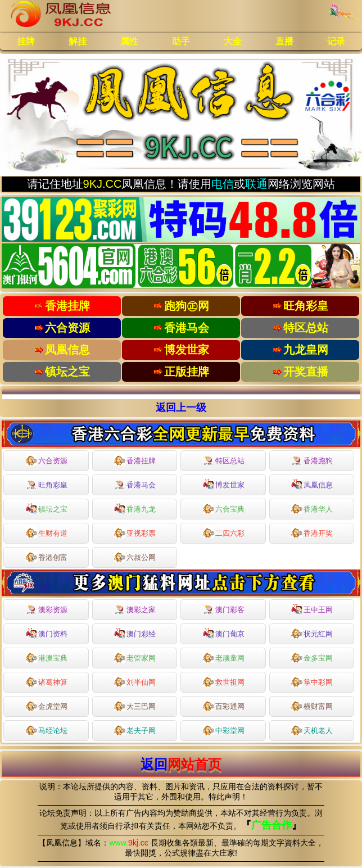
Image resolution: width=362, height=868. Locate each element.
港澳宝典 (47, 657)
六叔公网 (135, 557)
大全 (233, 41)
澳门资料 (47, 633)
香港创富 (47, 557)
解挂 (78, 41)
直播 (284, 41)
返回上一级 (181, 408)
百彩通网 (224, 706)
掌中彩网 (312, 681)
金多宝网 (312, 657)
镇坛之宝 (47, 508)
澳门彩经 (135, 633)
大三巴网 (135, 706)
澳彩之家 (135, 610)
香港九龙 (135, 508)
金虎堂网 (47, 706)
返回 (181, 764)
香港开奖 (312, 532)
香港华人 (312, 508)
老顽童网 (224, 657)
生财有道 (47, 532)
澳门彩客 (224, 610)
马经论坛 (47, 730)
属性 (129, 41)
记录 (336, 41)
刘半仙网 (135, 681)
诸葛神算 (47, 681)
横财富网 (312, 706)
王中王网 (312, 609)
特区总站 (224, 461)
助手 (181, 41)
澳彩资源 (47, 610)
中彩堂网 (224, 730)
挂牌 (26, 41)
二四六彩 (224, 532)
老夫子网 (135, 730)
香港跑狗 (312, 461)
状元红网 (312, 633)
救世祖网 (224, 681)
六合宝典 (224, 508)
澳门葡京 (224, 633)
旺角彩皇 (47, 485)
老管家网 (135, 657)
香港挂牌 (135, 460)
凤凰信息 (312, 484)
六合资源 (47, 460)
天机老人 (312, 730)
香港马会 (135, 485)
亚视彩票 (135, 532)
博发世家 (224, 484)
